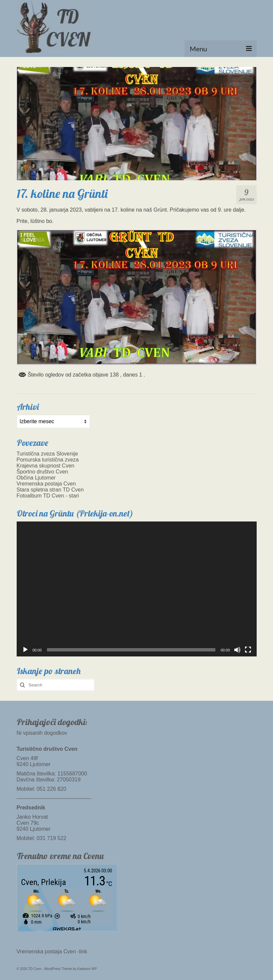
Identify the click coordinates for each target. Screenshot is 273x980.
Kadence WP (87, 969)
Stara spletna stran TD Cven (50, 490)
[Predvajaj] (25, 650)
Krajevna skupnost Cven (45, 466)
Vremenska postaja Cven (46, 484)
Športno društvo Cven (42, 472)
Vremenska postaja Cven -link (52, 952)
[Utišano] (237, 650)
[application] (137, 589)
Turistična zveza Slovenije (47, 454)
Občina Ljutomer (36, 478)
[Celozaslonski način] (248, 650)
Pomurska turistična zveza (48, 460)
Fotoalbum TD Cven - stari (48, 496)
